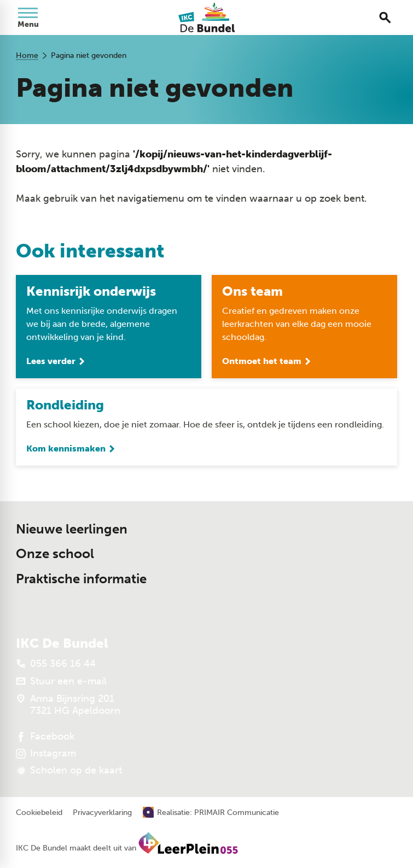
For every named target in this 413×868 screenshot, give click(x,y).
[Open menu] (28, 17)
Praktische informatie (81, 579)
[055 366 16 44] (56, 664)
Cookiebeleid (39, 813)
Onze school (55, 554)
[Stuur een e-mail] (61, 681)
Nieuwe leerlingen (72, 529)
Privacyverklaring (102, 813)
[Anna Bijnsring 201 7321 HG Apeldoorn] (68, 705)
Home (27, 55)
